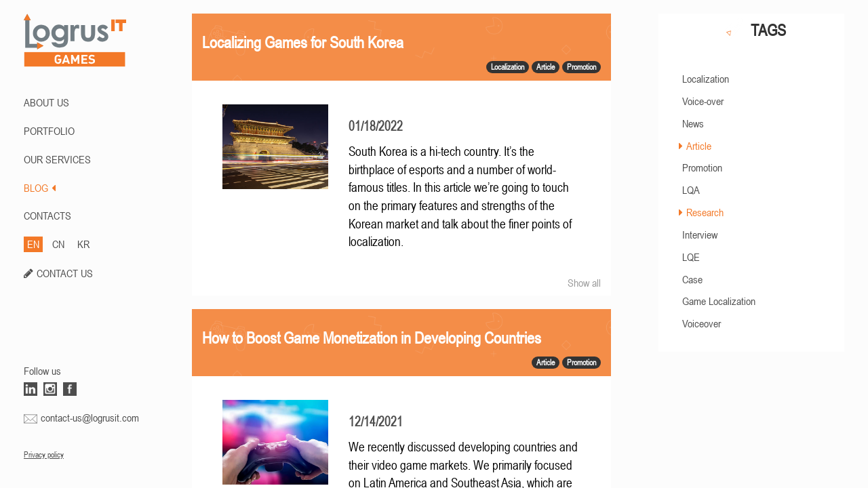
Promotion (702, 167)
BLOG (40, 188)
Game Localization (719, 301)
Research (705, 212)
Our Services (57, 159)
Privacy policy (44, 455)
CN (58, 244)
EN (33, 244)
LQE (691, 257)
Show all (584, 283)
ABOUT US (46, 102)
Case (692, 279)
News (693, 123)
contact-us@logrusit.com (90, 418)
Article (699, 146)
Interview (700, 235)
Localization (706, 79)
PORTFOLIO (49, 131)
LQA (691, 190)
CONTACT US (65, 273)
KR (83, 244)
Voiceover (702, 323)
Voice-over (703, 101)
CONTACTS (47, 216)
